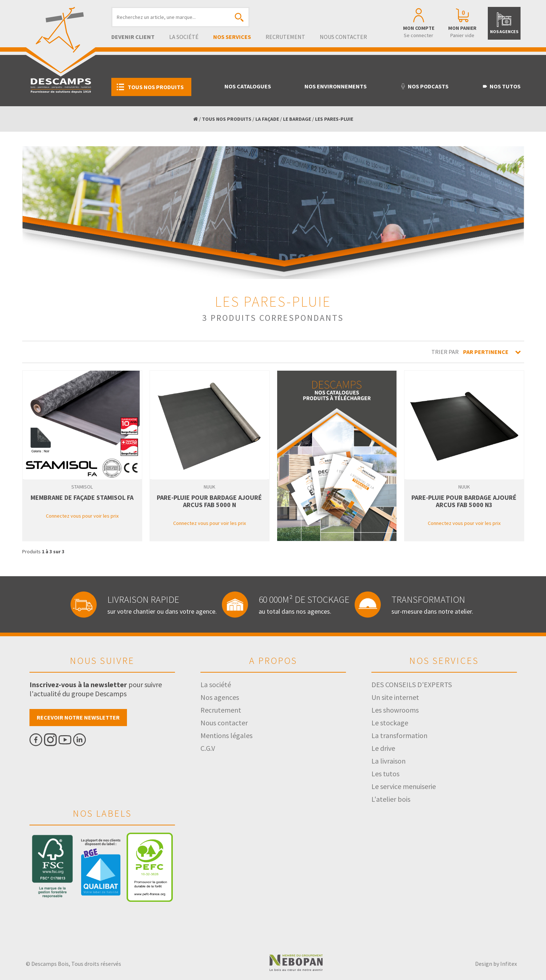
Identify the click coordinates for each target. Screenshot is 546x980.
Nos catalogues (248, 86)
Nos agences (220, 697)
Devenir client (133, 37)
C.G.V (208, 748)
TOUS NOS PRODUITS (227, 119)
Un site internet (395, 697)
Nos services (232, 37)
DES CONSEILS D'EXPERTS (412, 684)
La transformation (399, 735)
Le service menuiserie (404, 786)
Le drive (383, 748)
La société (184, 37)
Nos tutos (501, 86)
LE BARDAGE (297, 119)
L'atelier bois (391, 799)
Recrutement (285, 37)
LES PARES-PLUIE (334, 119)
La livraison (388, 761)
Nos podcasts (424, 86)
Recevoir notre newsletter (78, 717)
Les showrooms (395, 710)
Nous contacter (343, 37)
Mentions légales (226, 735)
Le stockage (390, 723)
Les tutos (385, 774)
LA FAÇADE (267, 119)
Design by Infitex (496, 964)
